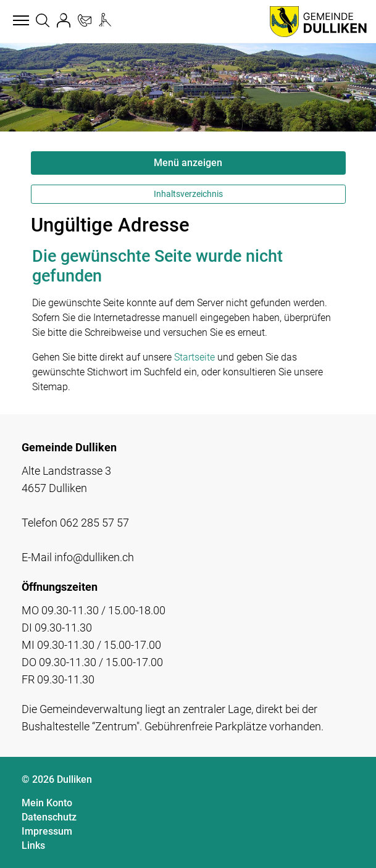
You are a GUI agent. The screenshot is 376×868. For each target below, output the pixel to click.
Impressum (47, 831)
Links (33, 845)
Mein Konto (47, 803)
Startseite (194, 357)
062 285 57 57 (94, 523)
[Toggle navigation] (19, 21)
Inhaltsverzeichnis (188, 194)
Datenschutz (49, 817)
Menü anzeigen (188, 163)
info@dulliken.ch (94, 557)
